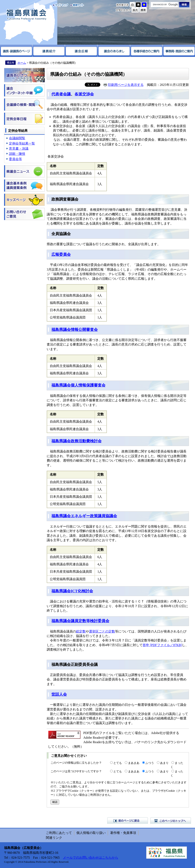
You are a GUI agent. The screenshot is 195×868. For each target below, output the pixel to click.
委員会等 (15, 159)
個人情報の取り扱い (91, 833)
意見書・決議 (19, 148)
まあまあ (134, 763)
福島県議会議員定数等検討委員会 (80, 621)
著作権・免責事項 (123, 833)
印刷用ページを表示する (126, 85)
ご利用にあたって (59, 833)
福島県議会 (26, 15)
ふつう (150, 763)
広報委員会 (61, 254)
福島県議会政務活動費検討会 (76, 441)
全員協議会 (61, 234)
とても (118, 763)
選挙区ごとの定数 (102, 631)
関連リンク (54, 838)
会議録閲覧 (17, 138)
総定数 (81, 631)
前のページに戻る (128, 820)
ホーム (22, 63)
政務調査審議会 (65, 199)
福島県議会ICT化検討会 (72, 591)
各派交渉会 (84, 94)
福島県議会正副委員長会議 (75, 664)
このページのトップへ (171, 820)
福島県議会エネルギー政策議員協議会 (84, 516)
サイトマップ (61, 5)
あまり (164, 763)
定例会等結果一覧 (22, 143)
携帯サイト (76, 5)
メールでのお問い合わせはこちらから (91, 858)
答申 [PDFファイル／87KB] (162, 645)
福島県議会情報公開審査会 (75, 330)
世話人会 (59, 694)
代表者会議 (61, 94)
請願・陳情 (17, 154)
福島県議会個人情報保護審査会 (78, 385)
